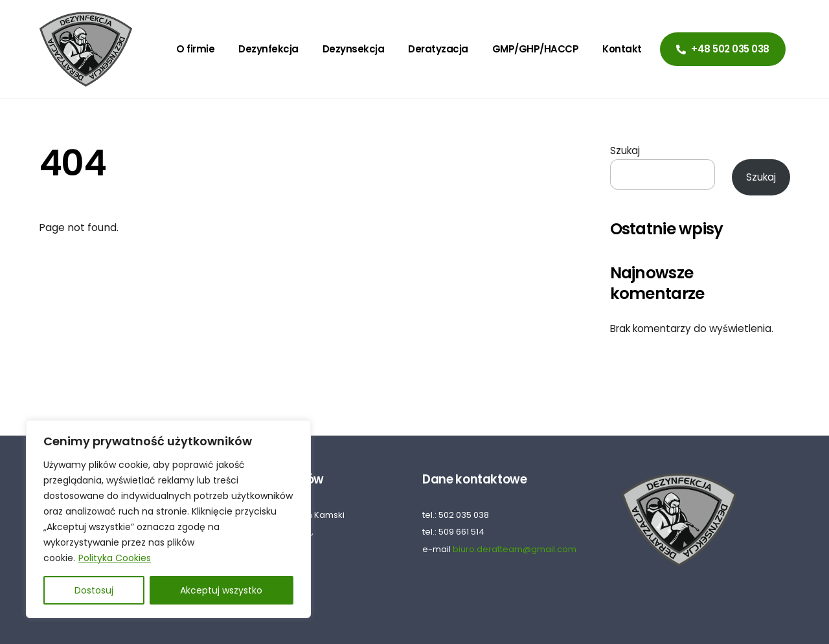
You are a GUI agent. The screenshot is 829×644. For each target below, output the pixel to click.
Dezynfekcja (268, 49)
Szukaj (625, 150)
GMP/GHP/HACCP (536, 49)
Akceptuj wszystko (221, 590)
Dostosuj (94, 590)
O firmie (195, 49)
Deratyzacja (438, 49)
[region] (168, 519)
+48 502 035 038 (723, 49)
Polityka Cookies (115, 558)
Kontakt (622, 49)
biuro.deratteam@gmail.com (515, 549)
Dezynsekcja (354, 49)
